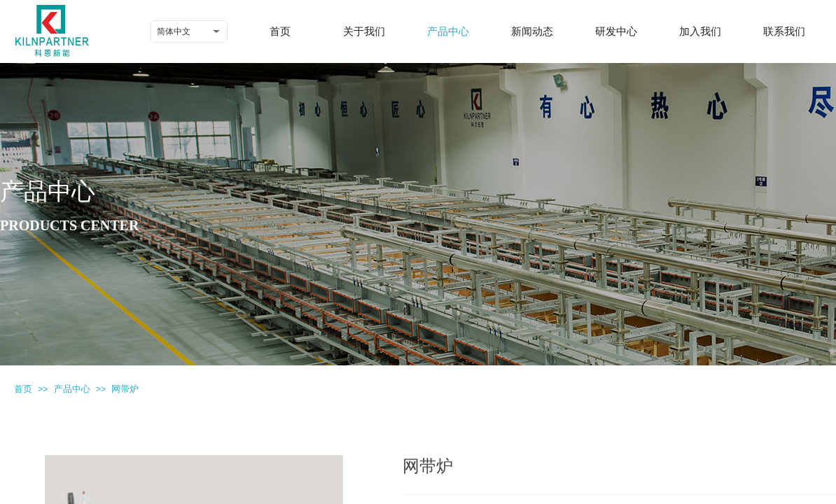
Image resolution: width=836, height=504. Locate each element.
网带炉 (125, 389)
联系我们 (784, 31)
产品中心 (448, 31)
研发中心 (616, 31)
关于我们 (364, 31)
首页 (280, 31)
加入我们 (700, 31)
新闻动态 (532, 31)
